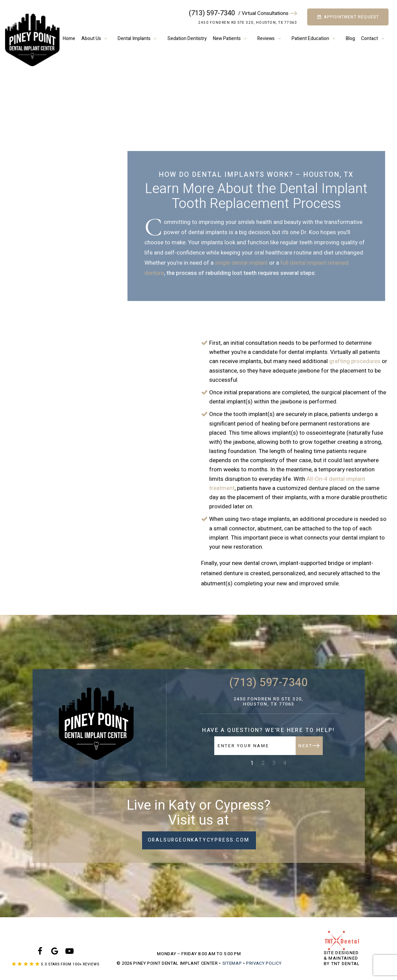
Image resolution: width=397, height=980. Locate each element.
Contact (375, 39)
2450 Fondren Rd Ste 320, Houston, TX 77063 (248, 23)
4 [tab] (285, 763)
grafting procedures (355, 361)
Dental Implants (140, 39)
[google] (55, 952)
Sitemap (232, 963)
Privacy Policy (264, 963)
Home (69, 39)
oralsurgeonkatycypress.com (199, 840)
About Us (97, 39)
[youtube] (70, 952)
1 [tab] (252, 763)
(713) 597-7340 (212, 13)
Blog (350, 39)
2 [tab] (263, 763)
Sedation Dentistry (187, 39)
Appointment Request (348, 17)
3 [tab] (274, 763)
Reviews (271, 39)
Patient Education (316, 39)
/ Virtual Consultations (268, 13)
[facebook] (40, 952)
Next (309, 746)
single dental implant (241, 263)
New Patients (232, 39)
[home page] (32, 40)
